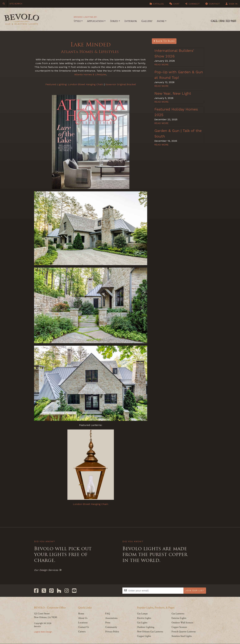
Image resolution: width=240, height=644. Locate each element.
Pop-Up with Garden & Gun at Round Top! (179, 75)
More (161, 21)
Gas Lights (142, 623)
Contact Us (84, 627)
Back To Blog (164, 41)
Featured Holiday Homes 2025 (176, 112)
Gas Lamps (142, 614)
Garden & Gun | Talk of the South (178, 133)
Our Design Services (46, 570)
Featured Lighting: (56, 84)
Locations (83, 623)
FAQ (108, 614)
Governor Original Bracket (121, 84)
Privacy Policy (112, 632)
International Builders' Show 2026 (174, 53)
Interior (131, 21)
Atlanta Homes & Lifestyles (91, 52)
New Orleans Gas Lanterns (150, 632)
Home (81, 614)
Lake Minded (91, 44)
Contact (213, 4)
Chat (174, 4)
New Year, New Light (173, 93)
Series (114, 21)
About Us (83, 618)
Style (77, 21)
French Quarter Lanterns (184, 632)
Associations (111, 618)
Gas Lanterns (178, 614)
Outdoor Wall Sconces (182, 623)
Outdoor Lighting (146, 627)
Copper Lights (144, 636)
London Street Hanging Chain (86, 84)
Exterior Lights (179, 618)
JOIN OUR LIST (195, 590)
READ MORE (161, 64)
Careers (82, 632)
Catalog (157, 4)
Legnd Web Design (43, 632)
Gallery (147, 21)
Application (95, 21)
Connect (193, 4)
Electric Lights (144, 618)
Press (108, 623)
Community (111, 627)
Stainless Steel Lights (182, 636)
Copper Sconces (179, 627)
